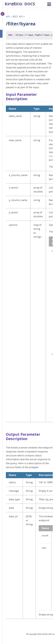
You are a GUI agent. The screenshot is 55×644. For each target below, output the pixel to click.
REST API (18, 17)
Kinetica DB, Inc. (48, 634)
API (8, 17)
